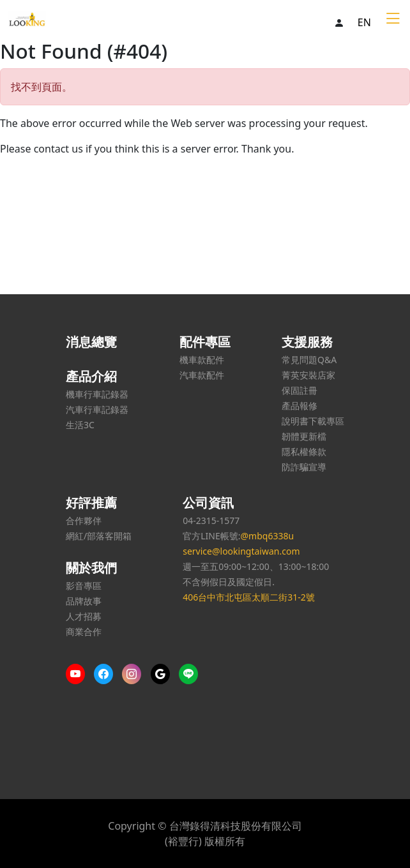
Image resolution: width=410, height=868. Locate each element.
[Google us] (163, 674)
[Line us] (192, 674)
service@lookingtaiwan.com (241, 551)
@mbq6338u (267, 536)
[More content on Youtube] (79, 674)
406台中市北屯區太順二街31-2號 (249, 597)
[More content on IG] (135, 674)
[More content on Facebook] (107, 674)
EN (364, 22)
